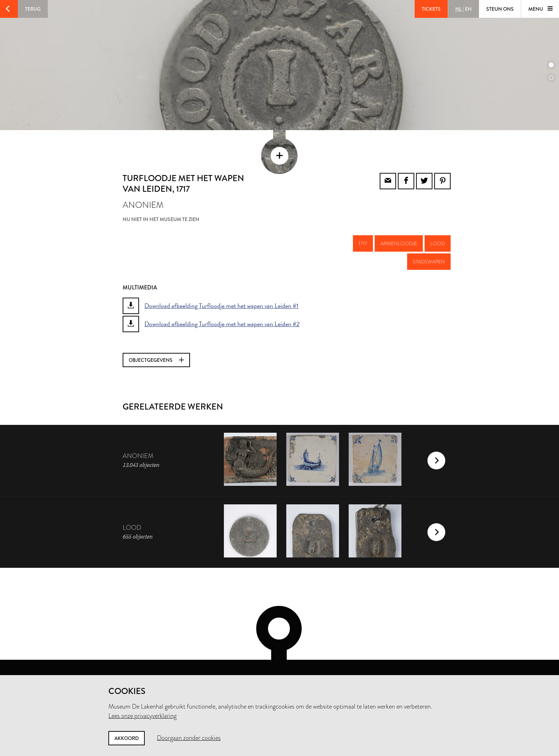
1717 (363, 218)
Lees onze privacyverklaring (142, 716)
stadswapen (429, 237)
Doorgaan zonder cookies (189, 738)
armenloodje (399, 218)
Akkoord (127, 738)
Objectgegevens (156, 335)
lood (438, 218)
